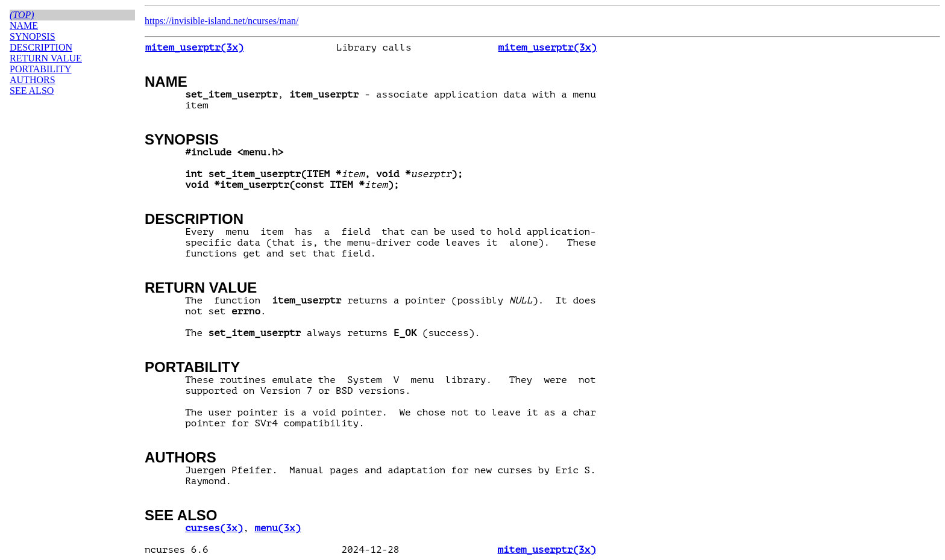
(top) (22, 15)
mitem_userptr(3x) (194, 48)
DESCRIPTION (194, 219)
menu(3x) (278, 528)
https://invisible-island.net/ (196, 21)
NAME (166, 82)
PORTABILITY (192, 367)
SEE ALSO (181, 515)
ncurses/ (263, 21)
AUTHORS (181, 457)
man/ (289, 21)
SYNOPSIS (182, 139)
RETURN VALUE (201, 288)
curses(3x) (214, 528)
